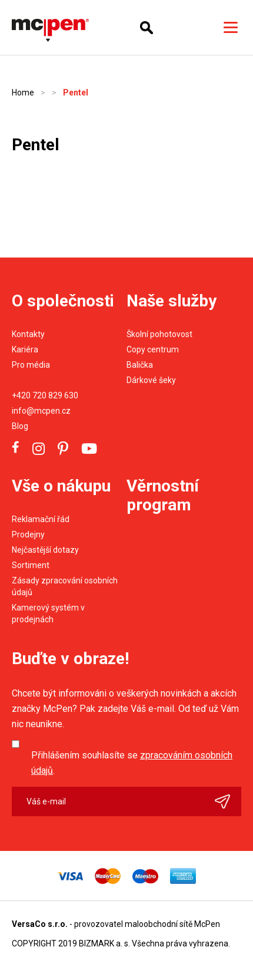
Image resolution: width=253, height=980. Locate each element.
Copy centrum (153, 349)
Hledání (147, 28)
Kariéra (25, 349)
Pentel (76, 93)
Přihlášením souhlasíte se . (132, 763)
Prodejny (28, 534)
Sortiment (31, 565)
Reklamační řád (41, 519)
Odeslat (228, 801)
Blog (20, 426)
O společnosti (63, 301)
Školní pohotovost (159, 334)
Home (23, 93)
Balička (140, 365)
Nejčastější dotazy (45, 550)
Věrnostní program (163, 495)
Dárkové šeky (151, 380)
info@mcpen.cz (41, 411)
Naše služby (172, 301)
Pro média (31, 365)
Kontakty (28, 334)
